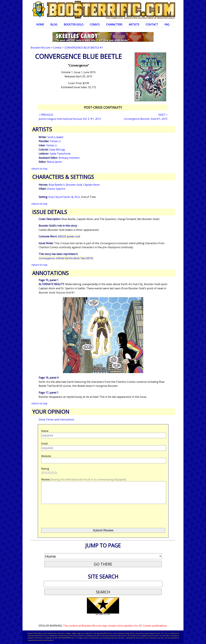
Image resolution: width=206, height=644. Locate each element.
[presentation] (66, 515)
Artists (134, 24)
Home (40, 24)
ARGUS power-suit (69, 236)
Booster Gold (74, 24)
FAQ (167, 24)
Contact (152, 24)
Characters (114, 24)
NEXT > (163, 115)
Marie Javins (54, 162)
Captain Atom (91, 185)
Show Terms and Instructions (56, 420)
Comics (95, 24)
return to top (39, 169)
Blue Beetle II (57, 185)
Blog (54, 24)
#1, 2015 (145, 119)
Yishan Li (55, 141)
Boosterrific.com (40, 48)
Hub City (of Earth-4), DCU (64, 197)
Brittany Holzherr (69, 158)
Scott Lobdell (55, 137)
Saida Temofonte (60, 154)
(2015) (66, 258)
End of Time (89, 197)
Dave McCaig (57, 150)
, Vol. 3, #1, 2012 (70, 119)
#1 (84, 48)
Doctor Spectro (56, 189)
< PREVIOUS (46, 115)
